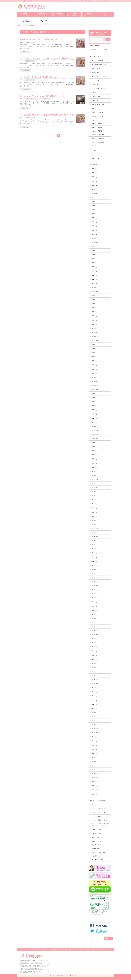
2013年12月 (95, 774)
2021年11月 (95, 385)
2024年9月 (95, 246)
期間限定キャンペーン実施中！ (100, 50)
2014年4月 (95, 757)
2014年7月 (95, 745)
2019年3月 (95, 516)
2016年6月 (95, 651)
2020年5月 (95, 459)
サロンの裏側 (95, 84)
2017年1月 (95, 622)
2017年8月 (95, 594)
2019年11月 (95, 484)
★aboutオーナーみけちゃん (32, 99)
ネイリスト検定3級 (97, 131)
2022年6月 (95, 357)
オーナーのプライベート (45, 99)
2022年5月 (95, 361)
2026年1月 (95, 181)
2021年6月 (95, 406)
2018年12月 (95, 528)
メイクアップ (95, 101)
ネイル (93, 109)
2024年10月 (95, 242)
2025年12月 (95, 185)
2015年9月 (95, 688)
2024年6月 (95, 259)
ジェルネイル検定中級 (98, 138)
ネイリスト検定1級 (97, 124)
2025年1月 (95, 230)
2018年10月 (95, 537)
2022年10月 (95, 340)
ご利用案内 (44, 950)
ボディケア (95, 154)
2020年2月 (95, 471)
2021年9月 (95, 394)
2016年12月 (95, 627)
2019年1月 (95, 524)
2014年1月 (95, 770)
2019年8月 (95, 496)
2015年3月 (95, 712)
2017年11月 (95, 582)
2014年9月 (95, 737)
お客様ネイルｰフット (97, 116)
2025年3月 (95, 222)
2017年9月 (95, 590)
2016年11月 (95, 631)
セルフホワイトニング (98, 105)
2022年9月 (95, 345)
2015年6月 (95, 700)
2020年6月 (95, 455)
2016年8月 (95, 643)
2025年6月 (95, 210)
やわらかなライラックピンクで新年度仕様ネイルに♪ (39, 77)
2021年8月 (95, 398)
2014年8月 (95, 741)
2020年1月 (95, 475)
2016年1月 (95, 671)
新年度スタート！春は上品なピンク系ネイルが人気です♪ (41, 39)
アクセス (81, 950)
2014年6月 (95, 749)
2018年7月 (95, 549)
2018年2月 (95, 569)
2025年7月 (95, 206)
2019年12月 (95, 479)
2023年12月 (95, 283)
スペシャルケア (96, 97)
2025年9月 (95, 197)
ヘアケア (94, 150)
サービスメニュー (70, 950)
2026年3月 (95, 173)
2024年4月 (95, 267)
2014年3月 (95, 761)
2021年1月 (95, 426)
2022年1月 (95, 377)
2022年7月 (95, 353)
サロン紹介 (34, 950)
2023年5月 (95, 312)
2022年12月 (95, 332)
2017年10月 (95, 586)
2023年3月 (95, 320)
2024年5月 (95, 263)
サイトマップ (96, 950)
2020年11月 (95, 434)
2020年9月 (95, 443)
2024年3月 (95, 271)
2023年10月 (95, 291)
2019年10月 (95, 488)
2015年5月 (95, 704)
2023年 (24, 25)
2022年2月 (95, 373)
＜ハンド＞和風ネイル (98, 816)
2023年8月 (95, 300)
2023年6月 (95, 308)
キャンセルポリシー (56, 950)
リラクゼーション (97, 829)
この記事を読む (26, 52)
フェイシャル (95, 805)
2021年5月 (95, 410)
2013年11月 (95, 778)
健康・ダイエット (97, 158)
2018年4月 (95, 561)
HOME (20, 25)
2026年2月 (95, 177)
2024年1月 (95, 279)
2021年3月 (95, 418)
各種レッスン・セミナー (98, 837)
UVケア (94, 146)
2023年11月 (95, 287)
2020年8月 (95, 447)
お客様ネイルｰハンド (30, 42)
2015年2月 (95, 716)
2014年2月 (95, 765)
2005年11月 (95, 790)
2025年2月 (95, 226)
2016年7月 (95, 647)
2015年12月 (95, 676)
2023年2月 (95, 324)
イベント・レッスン (97, 80)
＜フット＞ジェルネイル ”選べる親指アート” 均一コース (100, 824)
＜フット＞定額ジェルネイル (100, 820)
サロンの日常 (95, 73)
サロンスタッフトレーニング (100, 77)
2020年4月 (95, 463)
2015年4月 (95, 708)
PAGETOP (108, 938)
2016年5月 (95, 655)
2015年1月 (95, 721)
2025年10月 (95, 193)
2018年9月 (95, 541)
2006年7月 (95, 782)
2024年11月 (95, 238)
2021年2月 (95, 422)
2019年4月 (95, 512)
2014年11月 (95, 729)
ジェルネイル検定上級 (98, 142)
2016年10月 (95, 635)
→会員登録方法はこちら (99, 915)
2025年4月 (95, 218)
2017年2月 (95, 618)
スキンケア (95, 92)
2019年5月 (95, 508)
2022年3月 (95, 369)
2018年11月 (95, 533)
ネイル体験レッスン (97, 856)
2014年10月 (95, 733)
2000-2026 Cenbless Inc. (63, 976)
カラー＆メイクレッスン (98, 852)
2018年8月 (95, 545)
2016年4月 (95, 659)
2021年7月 (95, 402)
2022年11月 (95, 336)
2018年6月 (95, 553)
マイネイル (95, 120)
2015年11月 (95, 680)
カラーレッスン (96, 849)
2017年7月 (95, 598)
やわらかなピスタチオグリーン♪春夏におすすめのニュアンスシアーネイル (47, 115)
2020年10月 (95, 439)
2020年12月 (95, 430)
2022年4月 (95, 365)
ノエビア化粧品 (96, 69)
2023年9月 (95, 296)
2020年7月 (95, 451)
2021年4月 (95, 414)
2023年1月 (95, 328)
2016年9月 (95, 639)
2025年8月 (95, 202)
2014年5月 (95, 753)
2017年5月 (95, 606)
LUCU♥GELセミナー (97, 860)
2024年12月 (95, 234)
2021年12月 (95, 381)
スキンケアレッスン (97, 841)
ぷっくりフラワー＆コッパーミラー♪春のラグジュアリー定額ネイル (45, 58)
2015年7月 (95, 696)
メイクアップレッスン (98, 845)
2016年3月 (95, 663)
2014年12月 (95, 725)
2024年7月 (95, 255)
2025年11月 (95, 189)
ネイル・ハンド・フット (98, 809)
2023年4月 (95, 316)
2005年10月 (95, 794)
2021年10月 (95, 389)
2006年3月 (95, 786)
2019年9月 (95, 492)
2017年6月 (95, 602)
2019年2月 (95, 520)
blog (88, 950)
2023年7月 (95, 304)
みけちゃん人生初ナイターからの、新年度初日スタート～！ (42, 96)
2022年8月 (95, 349)
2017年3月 (95, 614)
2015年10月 (95, 684)
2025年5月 (95, 214)
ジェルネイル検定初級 (98, 135)
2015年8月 (95, 692)
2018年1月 (95, 573)
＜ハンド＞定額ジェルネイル (100, 813)
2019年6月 (95, 504)
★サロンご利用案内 (97, 60)
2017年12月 (95, 578)
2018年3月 (95, 565)
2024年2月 (95, 275)
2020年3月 (95, 467)
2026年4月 (95, 169)
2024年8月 (95, 251)
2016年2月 (95, 667)
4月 (28, 25)
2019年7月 (95, 500)
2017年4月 (95, 610)
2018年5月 (95, 557)
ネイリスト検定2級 (97, 127)
